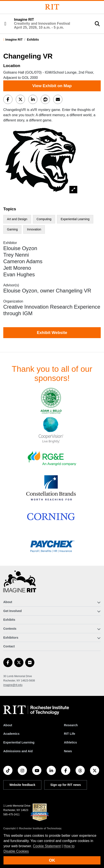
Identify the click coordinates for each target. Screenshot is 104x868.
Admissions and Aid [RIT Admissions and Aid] (18, 751)
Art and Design (17, 219)
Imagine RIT (42, 23)
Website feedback (22, 785)
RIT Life (70, 734)
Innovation (34, 229)
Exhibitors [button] (11, 638)
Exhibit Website (52, 333)
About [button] (8, 602)
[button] (5, 24)
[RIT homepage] (36, 710)
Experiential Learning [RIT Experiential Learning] (19, 742)
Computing (44, 219)
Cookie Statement (47, 846)
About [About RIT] (8, 725)
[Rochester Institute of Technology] (52, 7)
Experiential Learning (75, 219)
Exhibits (33, 40)
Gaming (12, 229)
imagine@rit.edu (13, 685)
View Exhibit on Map (52, 86)
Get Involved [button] (12, 611)
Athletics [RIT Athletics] (70, 742)
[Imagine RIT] (20, 583)
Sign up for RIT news (66, 785)
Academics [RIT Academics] (11, 734)
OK (52, 860)
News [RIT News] (68, 751)
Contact (9, 646)
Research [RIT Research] (71, 725)
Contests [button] (10, 629)
